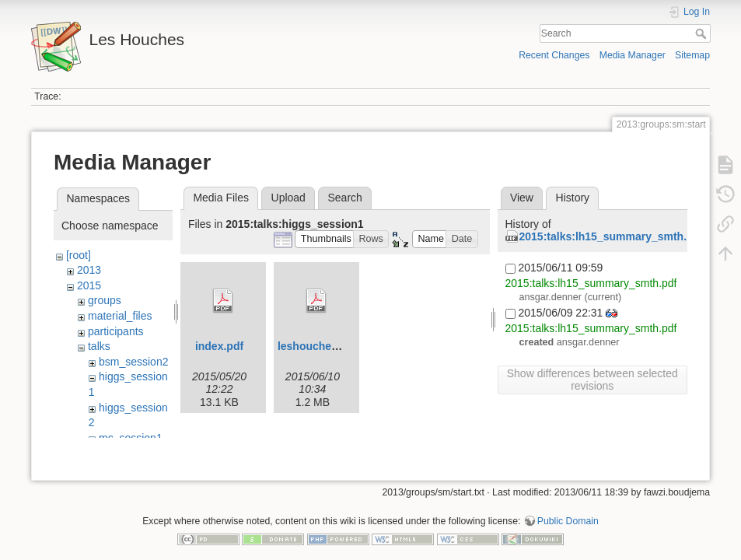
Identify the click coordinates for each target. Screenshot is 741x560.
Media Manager (633, 55)
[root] (79, 255)
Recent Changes (554, 55)
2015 (89, 285)
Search (703, 33)
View (522, 198)
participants (116, 331)
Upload (288, 198)
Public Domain (568, 509)
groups (105, 300)
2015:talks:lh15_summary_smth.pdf (612, 236)
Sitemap (692, 55)
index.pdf (219, 346)
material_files (120, 316)
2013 (89, 270)
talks (99, 346)
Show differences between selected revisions (592, 380)
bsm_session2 (134, 362)
